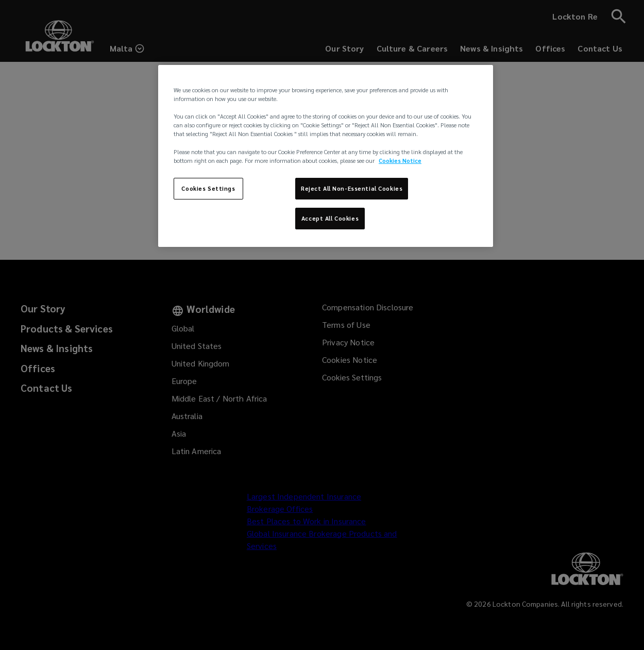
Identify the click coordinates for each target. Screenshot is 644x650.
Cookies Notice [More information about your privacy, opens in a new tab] (400, 161)
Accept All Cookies (330, 218)
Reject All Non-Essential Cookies (352, 188)
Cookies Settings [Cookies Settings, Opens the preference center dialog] (208, 188)
